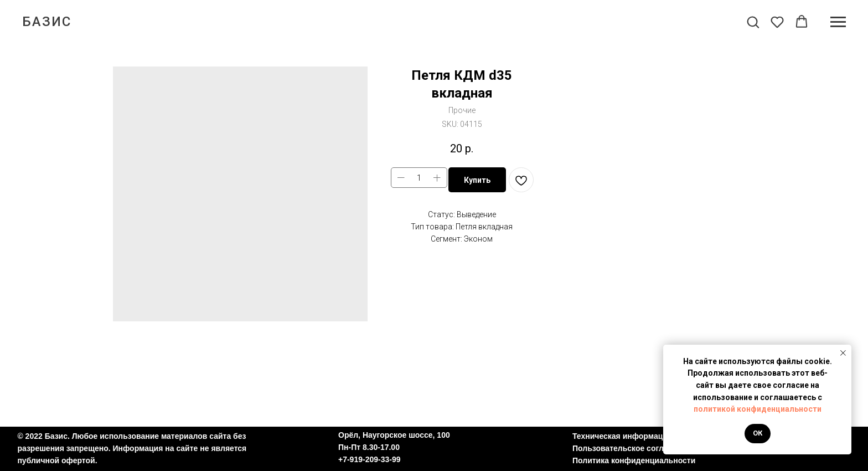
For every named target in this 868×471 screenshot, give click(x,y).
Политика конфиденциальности (634, 460)
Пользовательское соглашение (632, 448)
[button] (753, 22)
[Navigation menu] (838, 22)
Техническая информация (622, 436)
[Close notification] (843, 353)
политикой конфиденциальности (758, 409)
